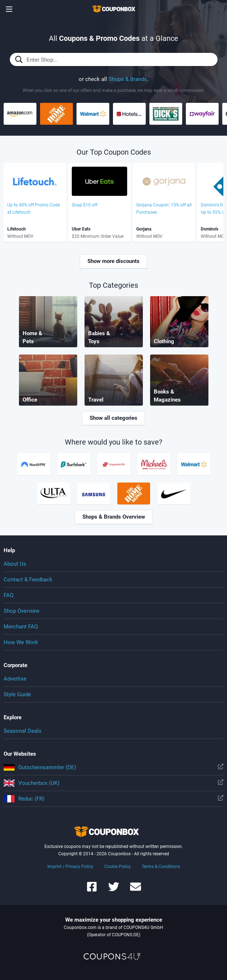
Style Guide (17, 694)
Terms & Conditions (161, 867)
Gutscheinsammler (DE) (113, 767)
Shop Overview (21, 611)
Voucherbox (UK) (113, 783)
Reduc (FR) (113, 799)
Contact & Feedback (28, 580)
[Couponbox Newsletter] (136, 890)
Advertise (15, 679)
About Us (15, 564)
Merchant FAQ (21, 627)
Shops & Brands (128, 79)
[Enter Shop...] (114, 59)
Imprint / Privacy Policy (70, 867)
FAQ (9, 595)
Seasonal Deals (23, 731)
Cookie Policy (118, 867)
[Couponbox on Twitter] (114, 890)
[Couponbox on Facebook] (92, 890)
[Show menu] (9, 9)
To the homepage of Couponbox (114, 9)
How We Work (21, 642)
